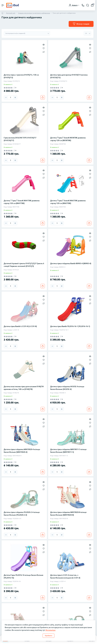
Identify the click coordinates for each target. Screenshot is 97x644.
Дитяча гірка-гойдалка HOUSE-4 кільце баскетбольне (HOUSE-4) (67, 388)
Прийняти (48, 636)
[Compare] (44, 52)
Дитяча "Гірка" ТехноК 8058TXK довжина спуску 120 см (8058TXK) (68, 139)
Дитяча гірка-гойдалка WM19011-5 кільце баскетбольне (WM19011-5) (68, 451)
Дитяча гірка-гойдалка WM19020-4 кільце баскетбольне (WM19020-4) (22, 451)
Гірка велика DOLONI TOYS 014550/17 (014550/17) (20, 139)
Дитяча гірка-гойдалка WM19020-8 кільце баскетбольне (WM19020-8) (68, 514)
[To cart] (43, 97)
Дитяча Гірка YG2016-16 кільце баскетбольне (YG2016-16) (24, 576)
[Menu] (3, 5)
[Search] (88, 5)
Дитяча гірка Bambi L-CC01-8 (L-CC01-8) (20, 326)
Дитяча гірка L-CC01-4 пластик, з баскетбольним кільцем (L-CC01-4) (65, 576)
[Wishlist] (44, 48)
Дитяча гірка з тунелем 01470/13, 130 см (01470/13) (21, 76)
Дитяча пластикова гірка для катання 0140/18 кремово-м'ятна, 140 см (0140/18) (24, 388)
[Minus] (6, 97)
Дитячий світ (11, 13)
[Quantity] (11, 97)
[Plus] (15, 97)
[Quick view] (44, 44)
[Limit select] (87, 33)
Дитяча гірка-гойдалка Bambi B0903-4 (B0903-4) (71, 263)
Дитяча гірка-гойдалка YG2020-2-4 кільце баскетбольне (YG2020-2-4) (22, 514)
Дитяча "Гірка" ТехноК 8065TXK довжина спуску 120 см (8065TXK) (68, 202)
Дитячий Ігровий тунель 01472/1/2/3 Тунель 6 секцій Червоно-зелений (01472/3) (24, 265)
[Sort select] (27, 33)
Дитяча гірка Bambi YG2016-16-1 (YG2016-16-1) (70, 326)
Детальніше (50, 630)
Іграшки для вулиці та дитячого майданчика (34, 13)
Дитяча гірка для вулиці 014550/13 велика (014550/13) (69, 76)
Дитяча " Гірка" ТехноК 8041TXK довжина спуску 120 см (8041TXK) (22, 202)
